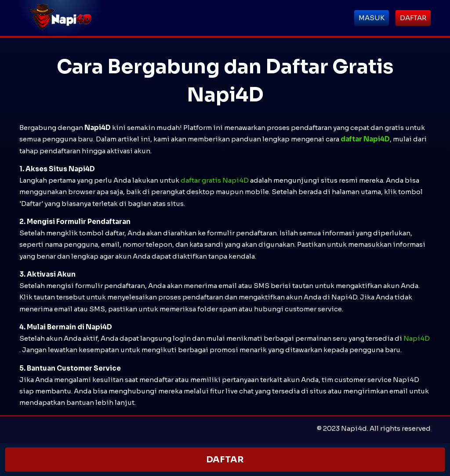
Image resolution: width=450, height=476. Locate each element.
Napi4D (417, 338)
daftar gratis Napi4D (215, 180)
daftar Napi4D (365, 139)
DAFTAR (225, 460)
